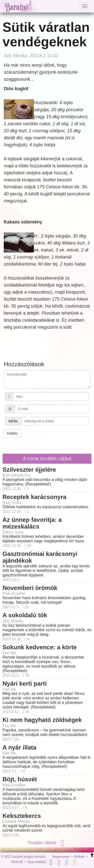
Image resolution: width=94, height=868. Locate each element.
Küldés (12, 433)
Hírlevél (17, 862)
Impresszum (61, 857)
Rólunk (79, 857)
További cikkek (47, 843)
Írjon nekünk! (37, 862)
